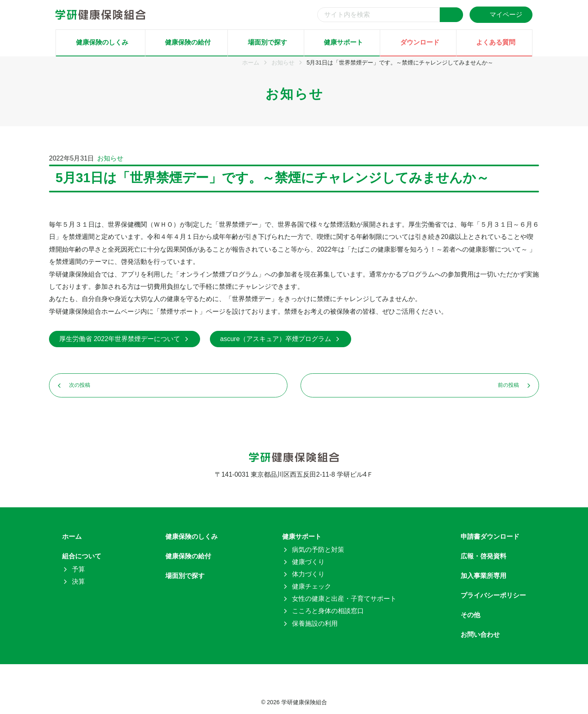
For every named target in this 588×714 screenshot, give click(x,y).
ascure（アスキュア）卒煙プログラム (281, 339)
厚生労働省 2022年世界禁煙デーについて (125, 339)
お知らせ (110, 158)
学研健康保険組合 (304, 702)
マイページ (501, 15)
